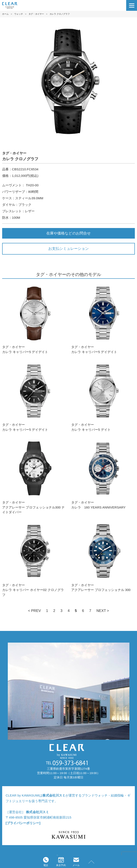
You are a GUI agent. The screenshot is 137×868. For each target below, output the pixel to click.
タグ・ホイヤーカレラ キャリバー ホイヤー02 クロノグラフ (34, 559)
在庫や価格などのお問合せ (68, 233)
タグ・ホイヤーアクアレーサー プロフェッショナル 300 (103, 557)
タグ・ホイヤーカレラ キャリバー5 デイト (103, 396)
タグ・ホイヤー (36, 14)
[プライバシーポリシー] (23, 823)
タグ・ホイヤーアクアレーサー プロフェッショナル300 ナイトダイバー (34, 476)
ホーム (5, 14)
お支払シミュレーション (68, 249)
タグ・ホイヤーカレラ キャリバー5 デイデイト (34, 318)
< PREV (34, 611)
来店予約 (61, 862)
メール (76, 862)
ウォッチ (19, 14)
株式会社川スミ (54, 795)
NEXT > (103, 611)
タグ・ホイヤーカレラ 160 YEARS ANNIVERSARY (103, 474)
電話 (46, 862)
